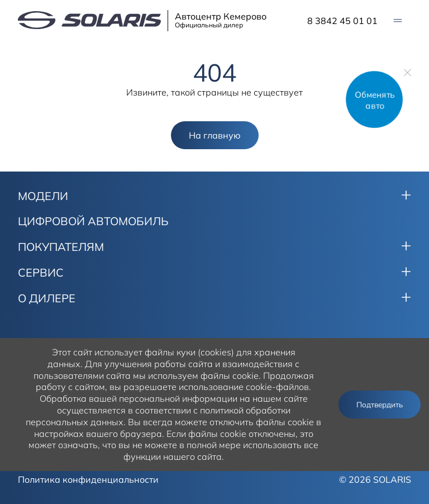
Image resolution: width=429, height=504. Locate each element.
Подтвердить (380, 405)
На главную (215, 135)
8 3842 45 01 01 (342, 21)
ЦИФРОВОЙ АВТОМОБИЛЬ (93, 221)
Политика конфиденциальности (88, 479)
